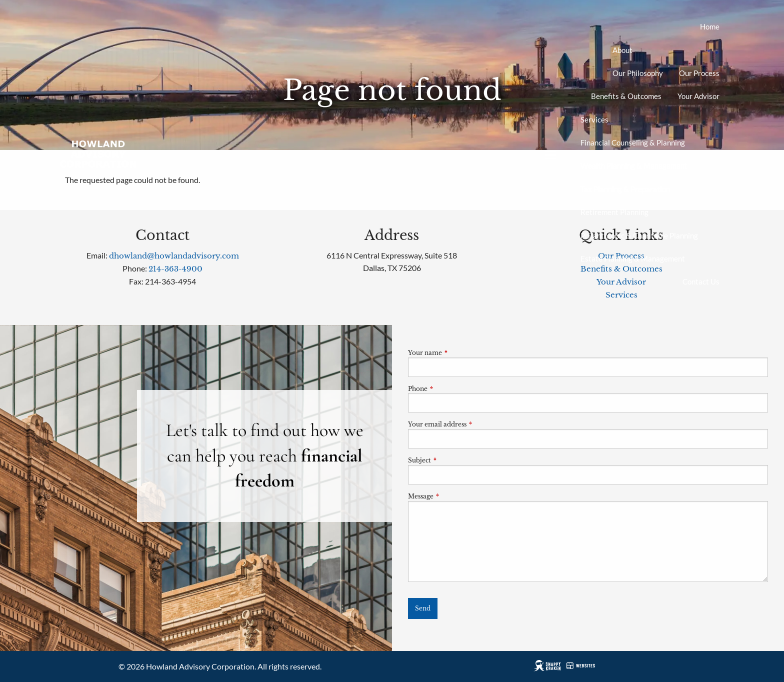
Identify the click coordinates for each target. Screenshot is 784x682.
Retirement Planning (614, 212)
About (622, 50)
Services (594, 119)
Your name (458, 353)
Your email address (470, 424)
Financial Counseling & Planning (633, 142)
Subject (452, 460)
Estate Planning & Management (633, 258)
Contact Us (701, 281)
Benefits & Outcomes (626, 96)
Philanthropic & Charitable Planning (639, 235)
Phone (451, 389)
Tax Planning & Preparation (625, 189)
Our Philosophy (638, 73)
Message (454, 496)
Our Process (699, 73)
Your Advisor (698, 96)
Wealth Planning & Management (634, 165)
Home (710, 26)
